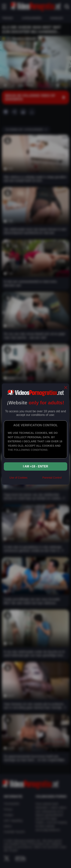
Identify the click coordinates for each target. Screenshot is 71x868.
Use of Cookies (18, 478)
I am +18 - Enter (35, 466)
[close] (66, 388)
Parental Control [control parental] (52, 478)
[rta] (35, 479)
